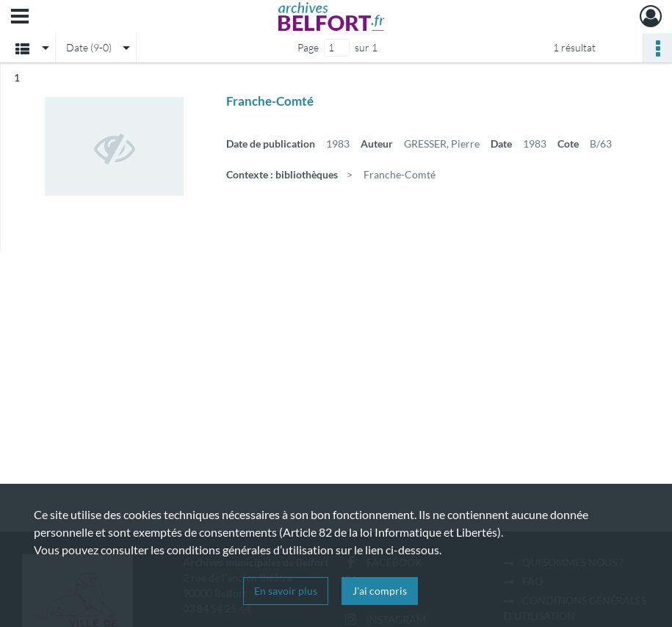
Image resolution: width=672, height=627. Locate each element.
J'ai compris (380, 591)
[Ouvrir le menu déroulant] (20, 18)
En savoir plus (286, 591)
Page (308, 47)
